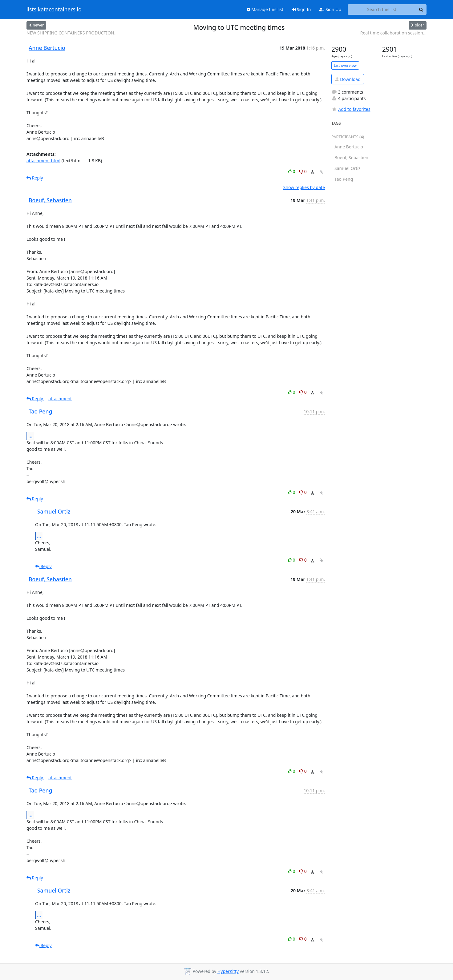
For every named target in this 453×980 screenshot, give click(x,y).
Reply (35, 178)
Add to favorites (351, 109)
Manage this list (265, 9)
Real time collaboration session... (393, 33)
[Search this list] (382, 10)
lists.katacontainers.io (54, 10)
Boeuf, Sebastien (50, 200)
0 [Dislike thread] (303, 171)
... (30, 436)
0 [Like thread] (292, 171)
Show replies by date (304, 187)
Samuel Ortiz (54, 511)
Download (348, 79)
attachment (60, 399)
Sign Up (330, 9)
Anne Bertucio (47, 48)
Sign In (301, 9)
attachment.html (43, 161)
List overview (345, 65)
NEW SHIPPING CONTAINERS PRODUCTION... (72, 33)
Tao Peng (40, 411)
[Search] (421, 10)
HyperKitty (228, 972)
